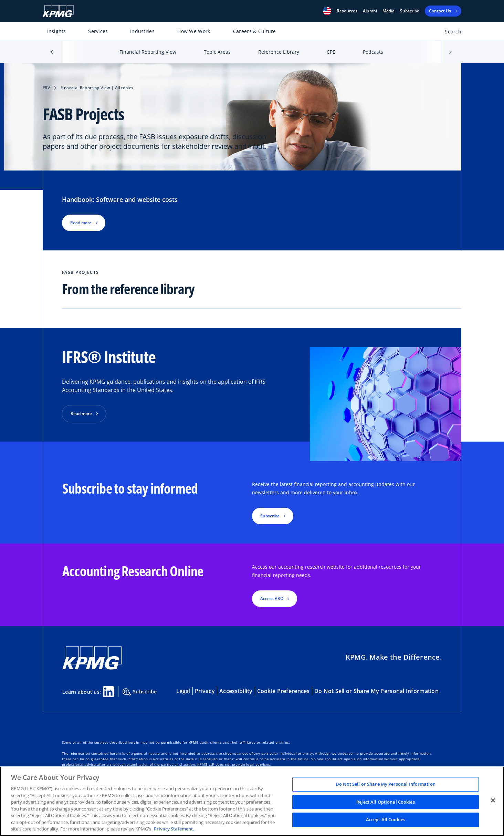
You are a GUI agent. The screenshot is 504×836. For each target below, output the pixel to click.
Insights (57, 31)
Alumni (370, 11)
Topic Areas (217, 52)
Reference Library (279, 52)
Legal (183, 691)
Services (98, 31)
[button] (327, 11)
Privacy (205, 691)
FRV (46, 88)
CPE (331, 52)
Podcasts (373, 52)
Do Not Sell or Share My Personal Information (376, 691)
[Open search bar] (449, 33)
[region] (252, 801)
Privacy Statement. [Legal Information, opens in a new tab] (174, 829)
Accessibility (236, 691)
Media (388, 11)
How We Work (194, 31)
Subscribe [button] (270, 516)
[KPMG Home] (58, 11)
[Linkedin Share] (108, 692)
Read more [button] (81, 223)
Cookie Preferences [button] (283, 691)
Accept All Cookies (386, 820)
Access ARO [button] (272, 598)
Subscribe (410, 11)
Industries (142, 31)
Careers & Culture (255, 31)
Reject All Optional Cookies (386, 802)
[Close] (493, 801)
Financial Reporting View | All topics (97, 88)
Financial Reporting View (148, 52)
